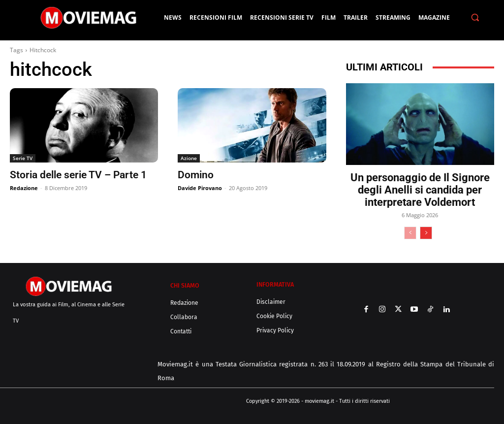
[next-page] (426, 233)
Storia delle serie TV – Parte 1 (78, 175)
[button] (475, 17)
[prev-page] (410, 233)
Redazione (24, 188)
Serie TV (23, 158)
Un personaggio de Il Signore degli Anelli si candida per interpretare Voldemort (420, 190)
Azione (189, 158)
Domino (196, 175)
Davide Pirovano (200, 188)
